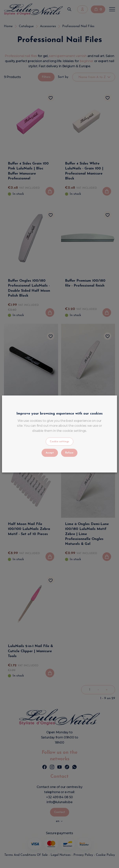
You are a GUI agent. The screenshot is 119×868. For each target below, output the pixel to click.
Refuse (69, 453)
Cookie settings (59, 442)
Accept (50, 453)
